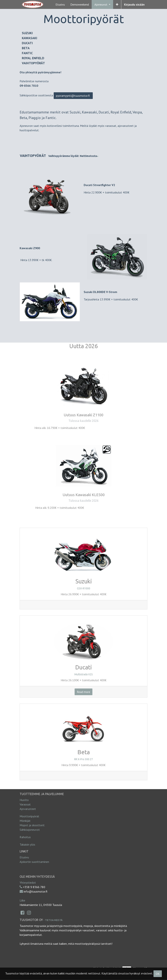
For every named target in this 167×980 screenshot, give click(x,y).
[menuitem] (60, 4)
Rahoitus (25, 837)
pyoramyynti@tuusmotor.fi (73, 96)
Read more (83, 692)
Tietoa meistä (54, 920)
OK (158, 974)
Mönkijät (25, 821)
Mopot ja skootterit (32, 825)
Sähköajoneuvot (30, 830)
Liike (22, 900)
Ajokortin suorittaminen (34, 862)
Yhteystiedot (28, 883)
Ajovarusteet (28, 809)
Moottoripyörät (29, 816)
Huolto (24, 800)
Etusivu (24, 857)
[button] (117, 4)
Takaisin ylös (27, 844)
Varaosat (25, 804)
